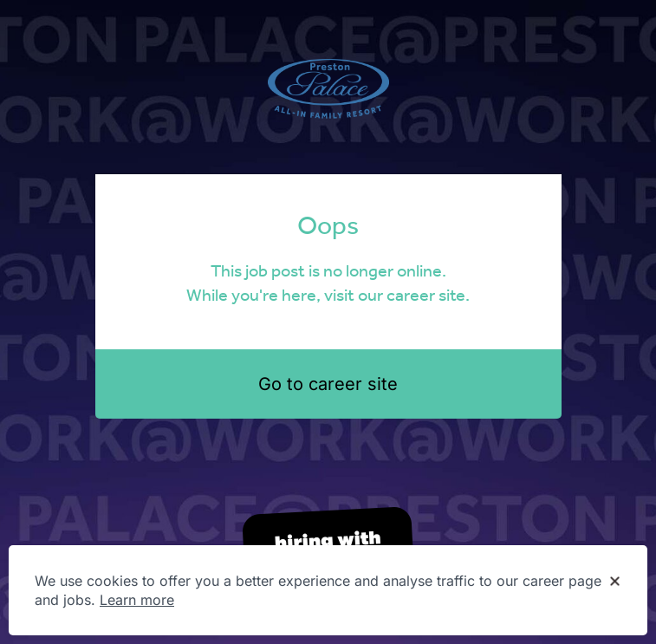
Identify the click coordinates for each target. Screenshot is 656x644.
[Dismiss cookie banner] (615, 582)
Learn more (137, 600)
